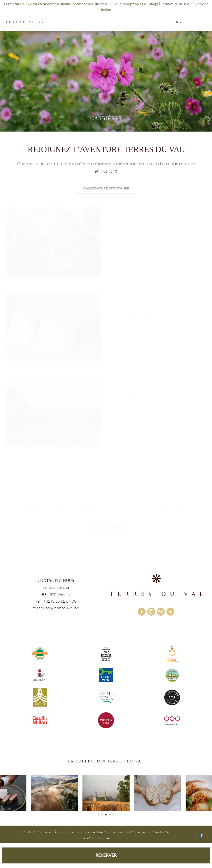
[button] (99, 815)
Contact (29, 832)
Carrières (45, 832)
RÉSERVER (106, 855)
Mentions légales (111, 832)
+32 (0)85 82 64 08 (190, 22)
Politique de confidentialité (147, 832)
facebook (142, 612)
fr (176, 22)
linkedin (170, 612)
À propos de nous (68, 832)
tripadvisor (161, 612)
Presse (90, 832)
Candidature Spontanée (106, 188)
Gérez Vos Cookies (96, 838)
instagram (151, 612)
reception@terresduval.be (56, 608)
